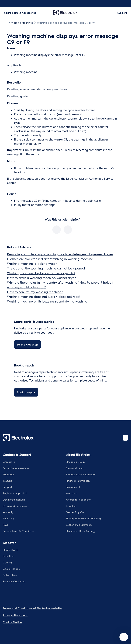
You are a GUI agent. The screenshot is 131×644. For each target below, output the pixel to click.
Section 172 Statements (79, 525)
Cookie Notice (12, 622)
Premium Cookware (14, 581)
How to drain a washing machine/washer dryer (41, 278)
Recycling (8, 518)
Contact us (9, 462)
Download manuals (14, 499)
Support (7, 487)
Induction (8, 556)
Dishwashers (10, 575)
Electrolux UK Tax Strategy (81, 531)
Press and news (75, 468)
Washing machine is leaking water (32, 263)
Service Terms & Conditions (18, 531)
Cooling (7, 562)
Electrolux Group (75, 462)
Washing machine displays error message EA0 (41, 273)
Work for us (72, 493)
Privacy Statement (15, 615)
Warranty (8, 512)
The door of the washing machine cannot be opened (46, 268)
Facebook (9, 474)
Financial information (78, 481)
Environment (73, 487)
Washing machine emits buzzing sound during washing (47, 301)
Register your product (15, 493)
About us (71, 506)
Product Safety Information (81, 474)
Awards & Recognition (79, 499)
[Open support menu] (124, 637)
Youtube (8, 481)
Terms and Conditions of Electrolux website (32, 608)
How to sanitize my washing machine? (35, 292)
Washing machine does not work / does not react (44, 296)
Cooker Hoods (11, 569)
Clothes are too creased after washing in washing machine (50, 259)
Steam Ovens (10, 550)
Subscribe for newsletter (16, 468)
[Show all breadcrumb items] (6, 22)
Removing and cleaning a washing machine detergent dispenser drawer (60, 254)
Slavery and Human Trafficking (83, 518)
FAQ (5, 525)
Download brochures (15, 506)
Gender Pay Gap (76, 512)
